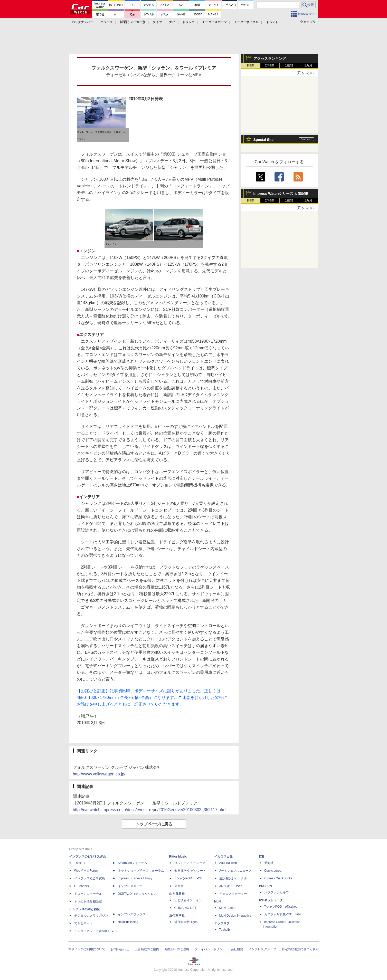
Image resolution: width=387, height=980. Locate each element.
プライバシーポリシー (210, 949)
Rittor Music (178, 857)
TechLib (225, 930)
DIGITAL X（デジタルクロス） (139, 894)
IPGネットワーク (271, 900)
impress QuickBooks (278, 878)
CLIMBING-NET (185, 908)
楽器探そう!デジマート (190, 871)
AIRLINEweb (228, 863)
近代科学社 (177, 916)
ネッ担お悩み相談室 (88, 901)
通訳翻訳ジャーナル (233, 878)
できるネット (83, 923)
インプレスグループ (262, 949)
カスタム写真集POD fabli (283, 914)
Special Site (264, 140)
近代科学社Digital (186, 922)
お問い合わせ (120, 949)
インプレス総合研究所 (90, 878)
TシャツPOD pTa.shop (281, 907)
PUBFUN (266, 886)
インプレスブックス (132, 914)
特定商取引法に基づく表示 (300, 949)
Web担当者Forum (86, 871)
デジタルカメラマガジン (91, 916)
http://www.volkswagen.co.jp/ (99, 774)
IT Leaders (82, 886)
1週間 (289, 65)
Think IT (80, 863)
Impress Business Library (135, 878)
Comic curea (273, 871)
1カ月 (308, 65)
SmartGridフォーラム (133, 863)
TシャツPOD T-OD (188, 878)
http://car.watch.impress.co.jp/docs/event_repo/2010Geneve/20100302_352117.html (150, 810)
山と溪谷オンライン (188, 900)
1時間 (251, 65)
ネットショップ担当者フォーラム (141, 871)
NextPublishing (128, 922)
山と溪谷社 (177, 894)
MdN (218, 901)
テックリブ (222, 923)
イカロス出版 (223, 857)
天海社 (269, 863)
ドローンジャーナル (88, 894)
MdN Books (227, 908)
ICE (262, 857)
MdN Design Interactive (235, 916)
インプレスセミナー (132, 886)
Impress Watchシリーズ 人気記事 (281, 194)
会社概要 (237, 949)
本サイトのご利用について (87, 949)
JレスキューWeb (231, 886)
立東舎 (179, 886)
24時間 (270, 65)
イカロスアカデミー (233, 894)
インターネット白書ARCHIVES (96, 931)
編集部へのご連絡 (177, 949)
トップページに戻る (154, 824)
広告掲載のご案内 (147, 949)
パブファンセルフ (277, 892)
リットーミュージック (190, 863)
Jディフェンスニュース (235, 871)
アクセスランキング (270, 59)
